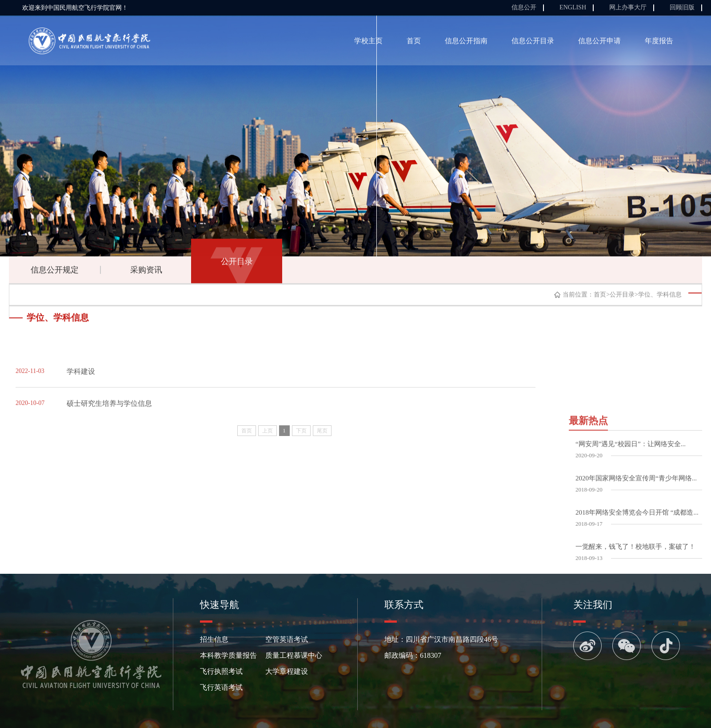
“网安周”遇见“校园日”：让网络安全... (631, 530)
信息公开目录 (533, 42)
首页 (414, 42)
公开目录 (237, 263)
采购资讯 (146, 272)
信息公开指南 (466, 42)
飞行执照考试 (221, 671)
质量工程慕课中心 (294, 655)
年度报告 (659, 42)
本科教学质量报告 (228, 655)
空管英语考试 (287, 639)
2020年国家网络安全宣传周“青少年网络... (636, 564)
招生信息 (214, 639)
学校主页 (368, 42)
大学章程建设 (287, 671)
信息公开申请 (599, 42)
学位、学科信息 (660, 297)
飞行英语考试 (221, 687)
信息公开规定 (55, 272)
